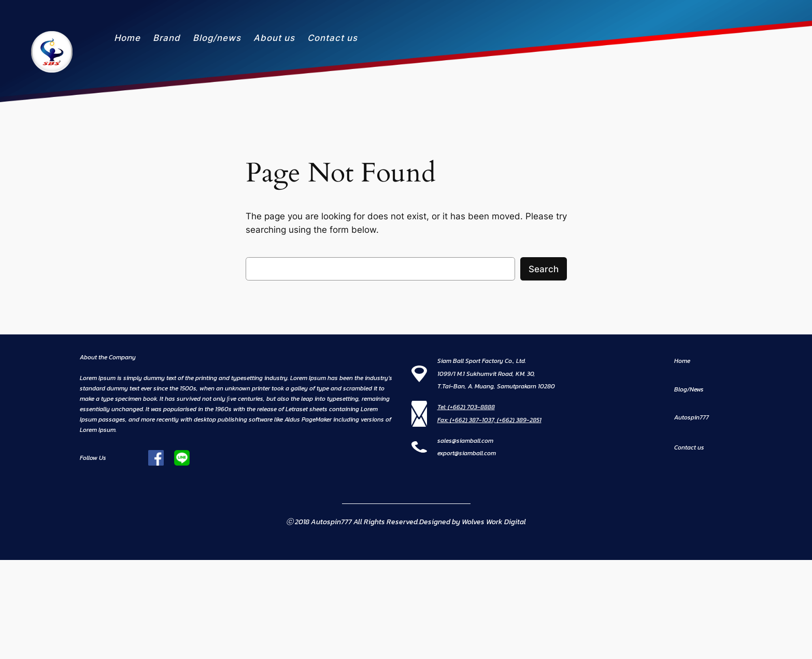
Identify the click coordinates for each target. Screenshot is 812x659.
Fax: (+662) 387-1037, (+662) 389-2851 (489, 420)
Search (544, 269)
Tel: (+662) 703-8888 (466, 407)
